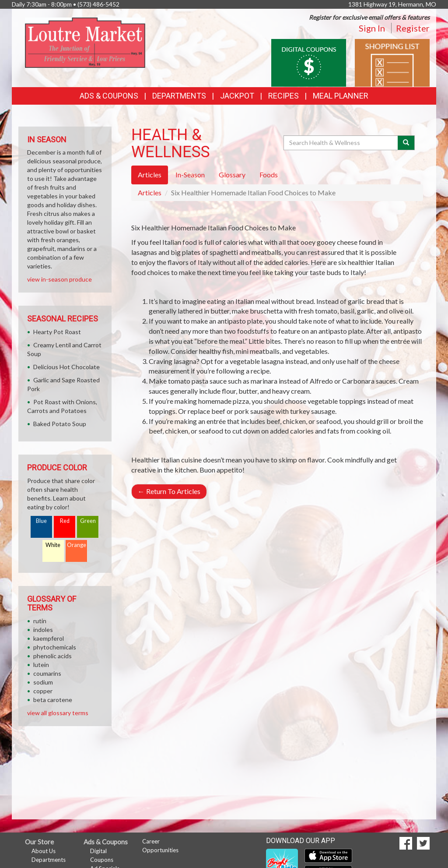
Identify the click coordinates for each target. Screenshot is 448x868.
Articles (150, 192)
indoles (43, 630)
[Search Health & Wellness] (341, 143)
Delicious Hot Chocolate (66, 367)
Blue (41, 521)
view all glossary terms (58, 713)
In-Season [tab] (190, 175)
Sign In (372, 28)
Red (65, 521)
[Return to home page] (85, 42)
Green (88, 521)
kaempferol (49, 638)
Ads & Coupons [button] (109, 96)
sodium (43, 682)
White (53, 545)
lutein (41, 665)
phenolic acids (52, 656)
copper (43, 691)
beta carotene (53, 700)
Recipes (283, 96)
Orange (77, 545)
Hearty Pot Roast (57, 332)
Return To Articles (169, 491)
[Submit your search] (406, 143)
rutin (40, 621)
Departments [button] (179, 96)
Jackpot (237, 96)
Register (413, 28)
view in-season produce (59, 279)
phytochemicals (55, 647)
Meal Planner (341, 96)
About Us (44, 851)
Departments (49, 860)
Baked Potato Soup (60, 424)
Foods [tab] (269, 175)
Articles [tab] (150, 175)
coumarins (47, 673)
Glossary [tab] (232, 175)
